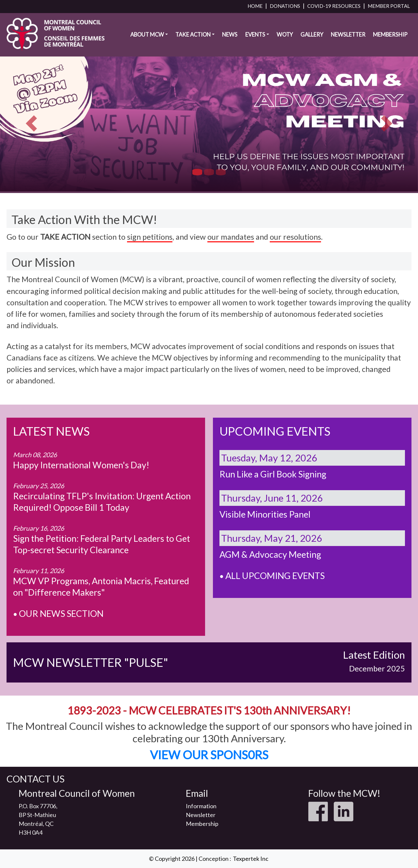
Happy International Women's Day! (81, 465)
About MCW (147, 35)
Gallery (312, 35)
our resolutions (295, 237)
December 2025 (377, 668)
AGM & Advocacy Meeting (270, 554)
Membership (390, 35)
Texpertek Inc (251, 859)
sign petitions (150, 237)
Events (255, 35)
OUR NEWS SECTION (61, 613)
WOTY (285, 35)
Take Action (193, 35)
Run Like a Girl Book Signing (273, 474)
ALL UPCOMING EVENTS (275, 576)
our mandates (231, 237)
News (230, 35)
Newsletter (348, 35)
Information (201, 806)
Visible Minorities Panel (265, 514)
